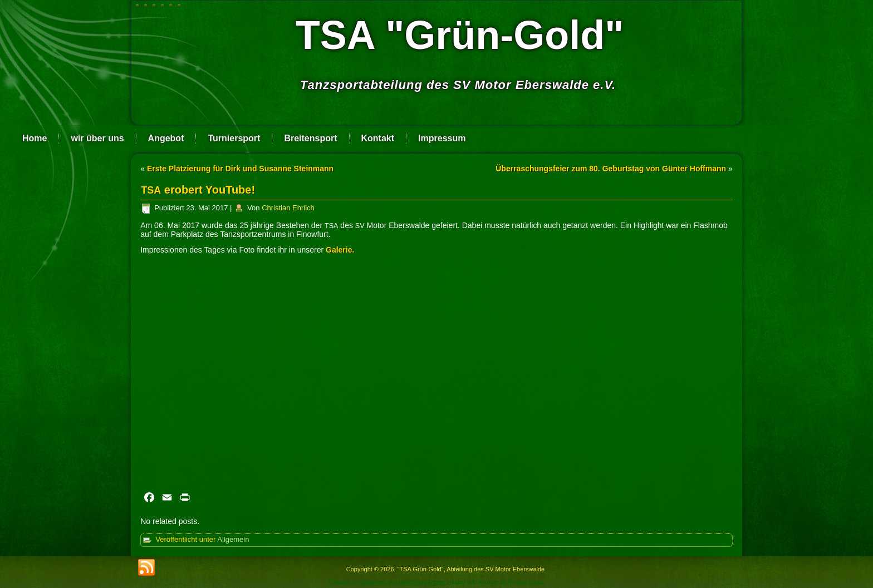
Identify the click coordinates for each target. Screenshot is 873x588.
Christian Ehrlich (288, 208)
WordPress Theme (422, 582)
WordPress (373, 582)
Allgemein (233, 539)
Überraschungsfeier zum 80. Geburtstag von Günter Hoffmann (611, 169)
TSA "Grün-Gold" (460, 35)
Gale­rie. (340, 250)
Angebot (166, 138)
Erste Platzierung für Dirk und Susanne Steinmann (240, 169)
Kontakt (378, 138)
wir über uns (97, 138)
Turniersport (234, 138)
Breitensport (310, 138)
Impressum (442, 138)
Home (35, 138)
